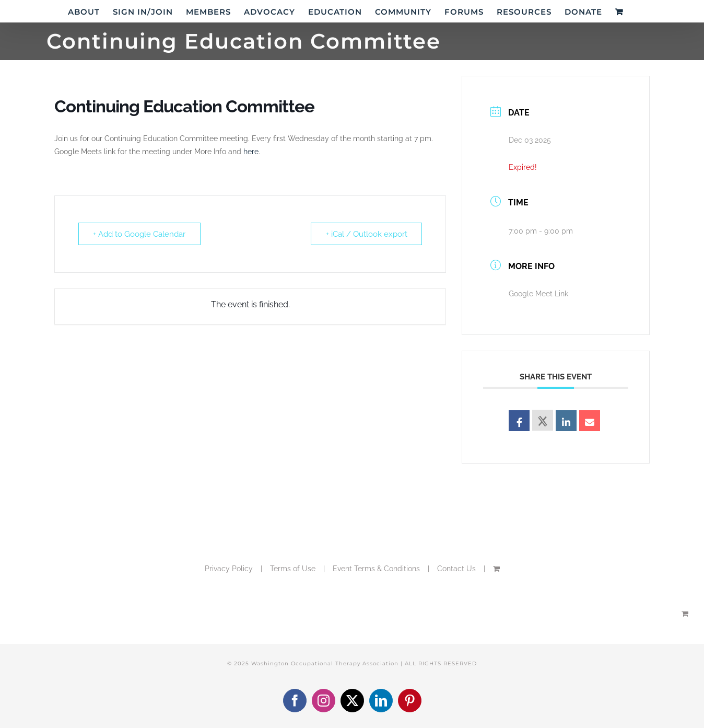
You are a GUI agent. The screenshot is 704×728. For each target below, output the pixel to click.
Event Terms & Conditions (376, 569)
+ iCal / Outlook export (366, 234)
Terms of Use (293, 569)
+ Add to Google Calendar (140, 234)
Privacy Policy (229, 569)
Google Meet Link (538, 294)
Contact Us (456, 569)
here (251, 152)
